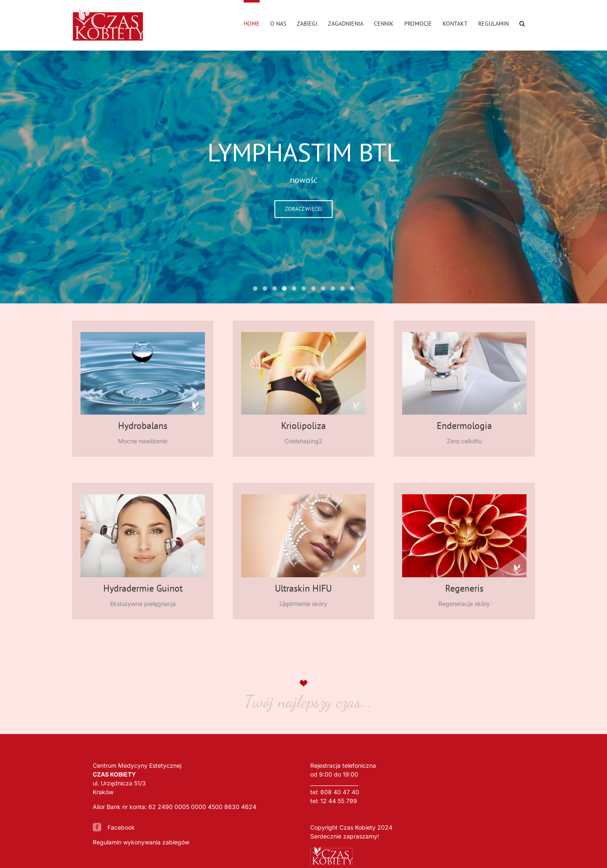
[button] (522, 22)
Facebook (121, 827)
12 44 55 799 (339, 801)
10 (342, 288)
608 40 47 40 (340, 792)
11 (352, 288)
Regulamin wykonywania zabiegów (141, 842)
